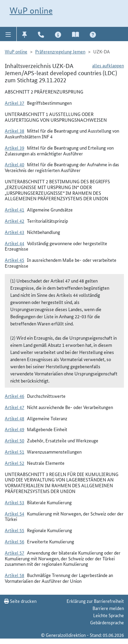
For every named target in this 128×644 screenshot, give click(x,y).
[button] (8, 34)
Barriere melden (108, 608)
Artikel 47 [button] (15, 407)
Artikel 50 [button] (15, 440)
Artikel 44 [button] (15, 243)
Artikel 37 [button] (15, 103)
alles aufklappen (108, 65)
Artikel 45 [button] (15, 260)
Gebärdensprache (107, 622)
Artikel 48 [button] (15, 418)
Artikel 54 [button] (15, 513)
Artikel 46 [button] (15, 396)
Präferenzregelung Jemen (60, 51)
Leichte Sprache (109, 615)
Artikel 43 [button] (15, 232)
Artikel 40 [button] (15, 164)
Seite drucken (20, 601)
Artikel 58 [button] (15, 575)
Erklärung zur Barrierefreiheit (95, 601)
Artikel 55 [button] (15, 530)
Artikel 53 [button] (15, 502)
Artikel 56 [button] (15, 541)
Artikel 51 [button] (15, 452)
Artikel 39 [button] (15, 148)
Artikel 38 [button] (15, 131)
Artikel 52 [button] (15, 463)
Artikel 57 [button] (15, 553)
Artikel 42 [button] (15, 221)
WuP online (31, 11)
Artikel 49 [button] (15, 429)
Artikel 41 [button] (15, 209)
